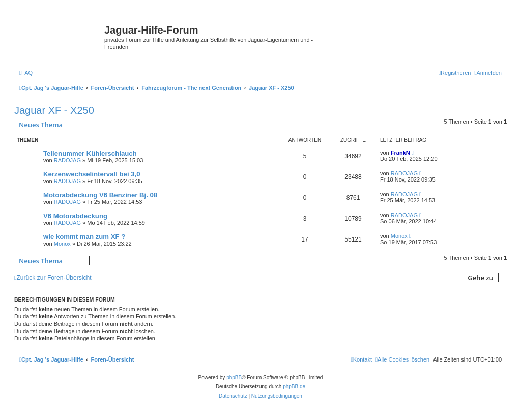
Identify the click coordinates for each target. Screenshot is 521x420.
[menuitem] (26, 73)
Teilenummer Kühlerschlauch (90, 153)
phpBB (234, 378)
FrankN (400, 153)
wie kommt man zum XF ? (84, 237)
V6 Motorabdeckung (75, 216)
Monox (62, 244)
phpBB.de (294, 387)
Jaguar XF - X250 (54, 110)
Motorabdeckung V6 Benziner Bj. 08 (100, 195)
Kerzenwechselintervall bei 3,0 (92, 174)
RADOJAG (67, 160)
